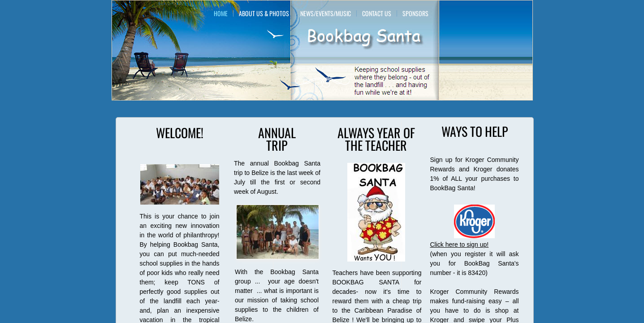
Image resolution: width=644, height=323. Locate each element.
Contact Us (377, 13)
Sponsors (415, 13)
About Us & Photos (264, 13)
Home (221, 13)
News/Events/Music (326, 13)
